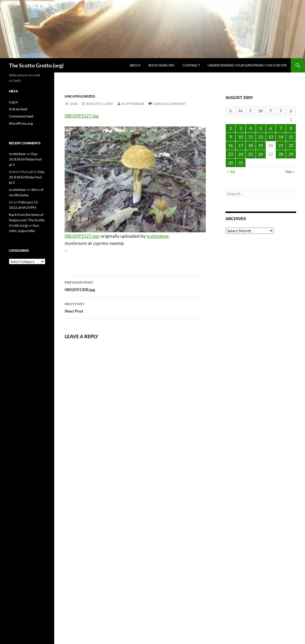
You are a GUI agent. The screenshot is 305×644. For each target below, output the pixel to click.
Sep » (290, 171)
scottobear (133, 104)
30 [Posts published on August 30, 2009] (231, 163)
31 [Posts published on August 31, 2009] (241, 163)
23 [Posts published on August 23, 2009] (231, 154)
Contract (191, 65)
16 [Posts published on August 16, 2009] (231, 145)
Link (73, 104)
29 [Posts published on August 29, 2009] (291, 154)
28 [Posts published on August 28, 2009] (281, 154)
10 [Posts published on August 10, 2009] (241, 137)
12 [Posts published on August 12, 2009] (261, 137)
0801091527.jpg (82, 116)
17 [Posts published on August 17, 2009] (241, 145)
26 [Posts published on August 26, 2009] (261, 154)
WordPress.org (21, 123)
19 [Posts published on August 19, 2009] (261, 145)
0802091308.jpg (135, 285)
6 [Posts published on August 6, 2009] (271, 128)
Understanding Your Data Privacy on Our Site (247, 65)
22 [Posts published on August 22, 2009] (291, 145)
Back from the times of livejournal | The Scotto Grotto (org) (27, 220)
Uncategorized (80, 96)
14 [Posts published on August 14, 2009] (281, 137)
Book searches (161, 65)
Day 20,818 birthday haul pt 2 (25, 159)
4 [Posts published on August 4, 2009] (250, 128)
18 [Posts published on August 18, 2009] (250, 145)
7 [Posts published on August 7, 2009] (281, 128)
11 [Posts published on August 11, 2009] (250, 137)
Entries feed (18, 109)
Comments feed (21, 116)
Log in (14, 102)
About (135, 65)
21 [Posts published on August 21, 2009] (281, 145)
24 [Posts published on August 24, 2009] (241, 154)
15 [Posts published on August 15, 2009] (291, 137)
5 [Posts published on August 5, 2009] (261, 128)
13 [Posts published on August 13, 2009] (271, 137)
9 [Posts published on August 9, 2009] (231, 137)
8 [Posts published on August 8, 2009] (291, 128)
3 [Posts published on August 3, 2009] (241, 128)
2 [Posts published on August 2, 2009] (231, 128)
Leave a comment (169, 104)
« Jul (231, 171)
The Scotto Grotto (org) (36, 65)
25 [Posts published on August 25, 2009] (250, 154)
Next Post (135, 307)
